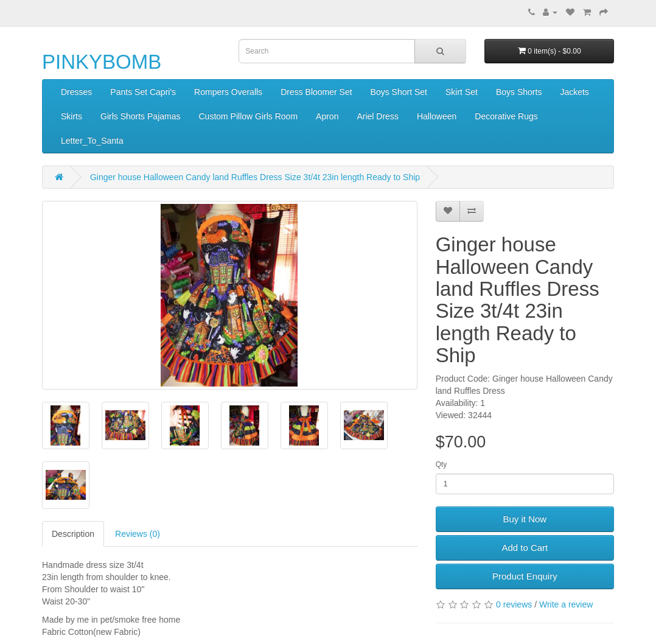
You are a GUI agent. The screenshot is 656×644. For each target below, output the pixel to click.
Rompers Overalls (228, 92)
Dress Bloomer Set (316, 92)
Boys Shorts (519, 92)
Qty (441, 464)
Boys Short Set (399, 92)
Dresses (76, 92)
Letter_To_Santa (92, 141)
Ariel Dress (377, 116)
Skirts (72, 116)
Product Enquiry (525, 576)
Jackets (574, 92)
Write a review (566, 604)
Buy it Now (525, 519)
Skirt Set (462, 92)
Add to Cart (525, 548)
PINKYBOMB (102, 62)
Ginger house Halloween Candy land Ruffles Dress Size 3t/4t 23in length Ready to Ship (255, 177)
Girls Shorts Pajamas (140, 116)
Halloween (437, 116)
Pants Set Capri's (143, 92)
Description (73, 534)
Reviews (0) (138, 534)
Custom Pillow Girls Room (248, 116)
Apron (327, 116)
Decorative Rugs (506, 116)
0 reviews (514, 604)
